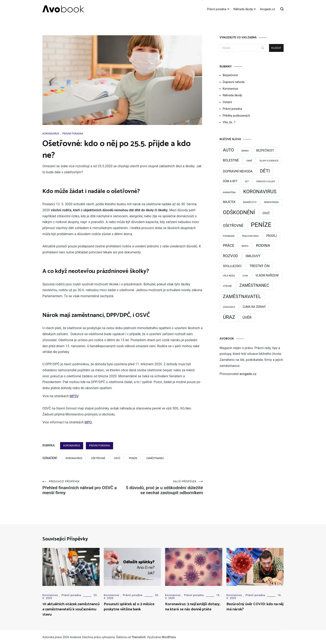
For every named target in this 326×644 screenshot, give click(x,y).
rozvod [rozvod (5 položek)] (230, 256)
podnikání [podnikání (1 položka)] (229, 236)
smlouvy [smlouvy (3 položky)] (253, 256)
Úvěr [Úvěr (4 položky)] (247, 318)
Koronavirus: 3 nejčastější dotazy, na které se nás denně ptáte (193, 607)
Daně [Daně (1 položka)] (249, 161)
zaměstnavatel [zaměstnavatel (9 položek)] (242, 296)
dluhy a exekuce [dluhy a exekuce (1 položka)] (269, 161)
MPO (88, 422)
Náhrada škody (243, 9)
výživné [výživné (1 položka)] (227, 286)
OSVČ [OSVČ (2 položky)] (266, 213)
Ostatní (227, 102)
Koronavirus (51, 134)
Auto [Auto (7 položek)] (228, 150)
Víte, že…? (229, 122)
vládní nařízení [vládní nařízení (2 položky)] (267, 275)
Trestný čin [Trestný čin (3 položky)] (259, 266)
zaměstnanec (155, 458)
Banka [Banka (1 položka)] (245, 151)
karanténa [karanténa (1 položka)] (229, 192)
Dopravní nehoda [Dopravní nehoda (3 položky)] (238, 171)
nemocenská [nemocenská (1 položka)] (271, 202)
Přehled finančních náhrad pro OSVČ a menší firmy (83, 488)
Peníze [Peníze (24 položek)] (261, 225)
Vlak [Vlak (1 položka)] (245, 276)
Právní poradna (217, 9)
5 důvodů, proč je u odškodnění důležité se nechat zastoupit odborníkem (163, 488)
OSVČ (117, 458)
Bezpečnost (230, 75)
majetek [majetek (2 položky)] (229, 202)
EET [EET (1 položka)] (247, 181)
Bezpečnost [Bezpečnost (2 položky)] (265, 150)
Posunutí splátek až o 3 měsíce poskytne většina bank (129, 607)
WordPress (169, 637)
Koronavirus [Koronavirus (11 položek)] (260, 192)
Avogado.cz (267, 9)
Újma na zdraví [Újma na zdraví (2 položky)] (254, 307)
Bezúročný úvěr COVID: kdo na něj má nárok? (255, 607)
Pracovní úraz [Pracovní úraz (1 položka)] (250, 236)
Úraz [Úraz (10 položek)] (229, 317)
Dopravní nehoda (234, 82)
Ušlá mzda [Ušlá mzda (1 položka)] (229, 276)
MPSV (74, 396)
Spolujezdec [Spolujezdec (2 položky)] (232, 266)
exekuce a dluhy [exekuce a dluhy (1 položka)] (266, 181)
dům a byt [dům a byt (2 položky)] (230, 181)
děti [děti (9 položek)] (265, 171)
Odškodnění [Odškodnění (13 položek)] (239, 212)
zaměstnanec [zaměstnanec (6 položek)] (254, 285)
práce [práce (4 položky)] (228, 246)
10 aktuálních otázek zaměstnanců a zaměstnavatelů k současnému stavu (71, 609)
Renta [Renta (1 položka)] (245, 246)
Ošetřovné (98, 458)
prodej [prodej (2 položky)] (272, 236)
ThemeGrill (138, 637)
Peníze (133, 458)
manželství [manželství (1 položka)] (250, 202)
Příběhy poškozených (236, 116)
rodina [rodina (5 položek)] (263, 246)
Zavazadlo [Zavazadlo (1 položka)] (229, 307)
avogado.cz (248, 374)
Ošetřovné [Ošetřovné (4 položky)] (233, 226)
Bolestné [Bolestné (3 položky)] (231, 160)
